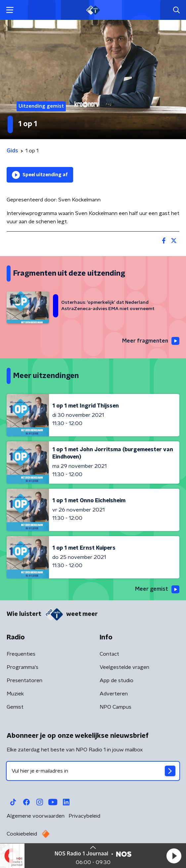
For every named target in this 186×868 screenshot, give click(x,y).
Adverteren (114, 694)
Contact (109, 654)
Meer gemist (157, 589)
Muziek (15, 694)
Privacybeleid (84, 816)
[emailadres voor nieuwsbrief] (93, 771)
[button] (174, 856)
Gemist (15, 707)
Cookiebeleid (22, 834)
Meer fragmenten (151, 341)
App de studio (116, 680)
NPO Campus (116, 707)
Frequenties (21, 654)
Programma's (23, 667)
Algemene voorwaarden (36, 816)
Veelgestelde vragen (124, 667)
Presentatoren (24, 680)
